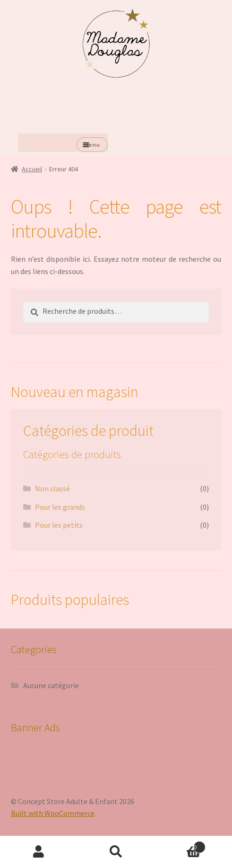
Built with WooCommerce (53, 813)
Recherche (116, 852)
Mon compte (39, 852)
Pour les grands (60, 507)
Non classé (52, 488)
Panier (180, 845)
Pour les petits (59, 525)
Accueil (32, 169)
